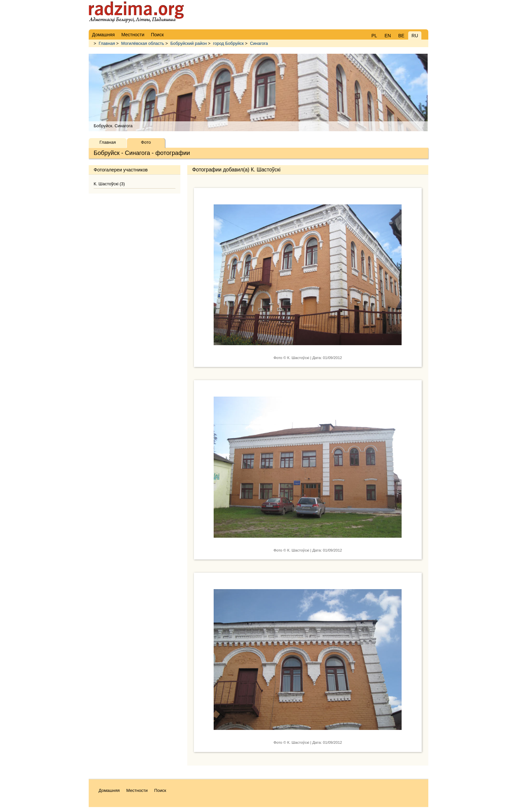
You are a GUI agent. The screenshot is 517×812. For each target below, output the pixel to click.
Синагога (259, 43)
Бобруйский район (189, 43)
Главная (107, 43)
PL (374, 36)
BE (401, 36)
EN (388, 36)
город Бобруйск (228, 43)
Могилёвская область (143, 43)
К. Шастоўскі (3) (109, 184)
